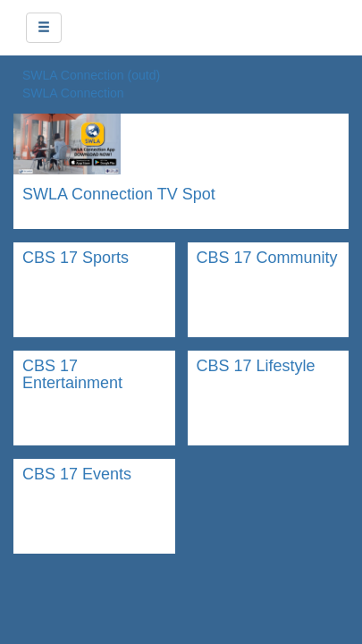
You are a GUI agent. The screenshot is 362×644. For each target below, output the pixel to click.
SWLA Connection (73, 93)
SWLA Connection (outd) (91, 75)
